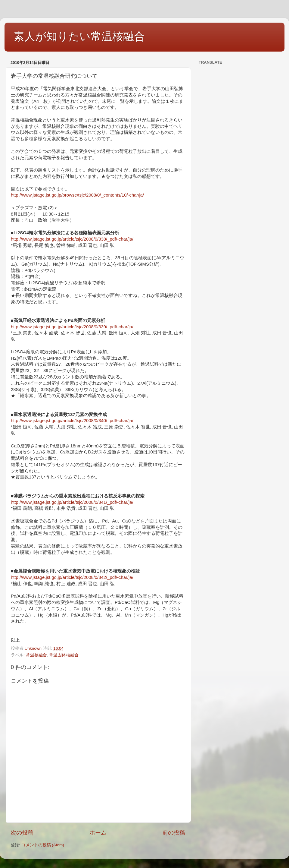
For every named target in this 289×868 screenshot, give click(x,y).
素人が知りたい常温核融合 (79, 36)
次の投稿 (22, 833)
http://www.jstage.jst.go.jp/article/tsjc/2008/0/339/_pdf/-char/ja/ (72, 327)
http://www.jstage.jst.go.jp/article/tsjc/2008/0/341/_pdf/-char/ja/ (72, 502)
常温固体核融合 (64, 655)
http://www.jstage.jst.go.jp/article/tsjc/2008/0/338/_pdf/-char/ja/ (72, 239)
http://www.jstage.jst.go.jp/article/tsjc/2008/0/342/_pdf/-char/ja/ (72, 577)
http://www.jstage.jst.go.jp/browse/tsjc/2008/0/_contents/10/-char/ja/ (77, 195)
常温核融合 (36, 655)
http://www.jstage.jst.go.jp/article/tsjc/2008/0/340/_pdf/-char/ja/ (72, 421)
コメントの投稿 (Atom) (43, 845)
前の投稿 (174, 833)
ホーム (98, 833)
